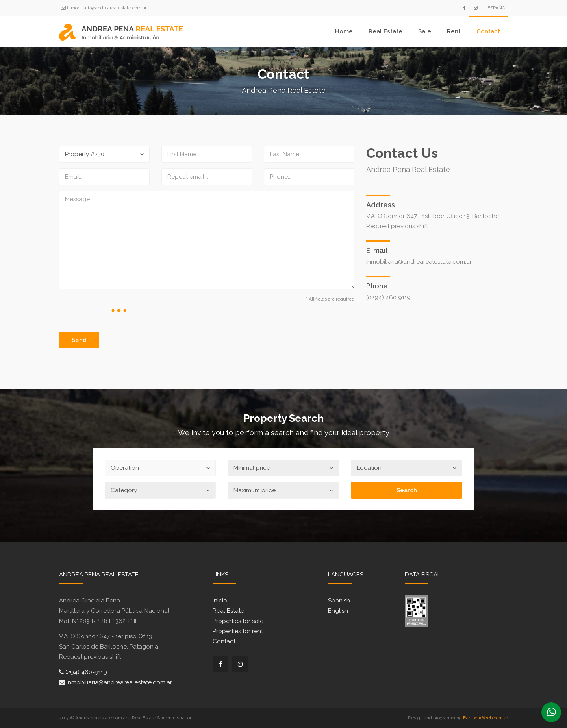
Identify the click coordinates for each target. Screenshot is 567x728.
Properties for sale (238, 621)
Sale (425, 31)
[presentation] (119, 310)
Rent (454, 31)
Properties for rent (238, 631)
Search (407, 490)
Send (79, 340)
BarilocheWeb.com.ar (485, 718)
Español (498, 8)
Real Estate (385, 31)
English (338, 611)
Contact (488, 31)
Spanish (339, 601)
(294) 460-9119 (83, 672)
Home (344, 31)
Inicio (220, 601)
